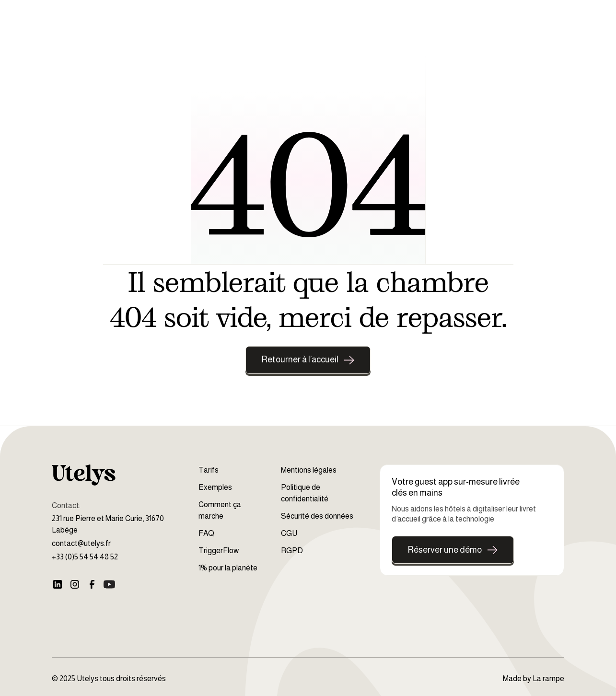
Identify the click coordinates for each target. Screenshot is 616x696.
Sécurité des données (317, 516)
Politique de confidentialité (305, 493)
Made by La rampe (534, 679)
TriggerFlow (219, 551)
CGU (289, 533)
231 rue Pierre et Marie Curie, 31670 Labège (108, 524)
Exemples (215, 487)
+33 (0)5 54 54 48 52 (85, 557)
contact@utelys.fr (81, 543)
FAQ (206, 533)
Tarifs (209, 470)
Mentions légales (309, 470)
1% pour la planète (228, 568)
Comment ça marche (220, 510)
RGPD (292, 551)
